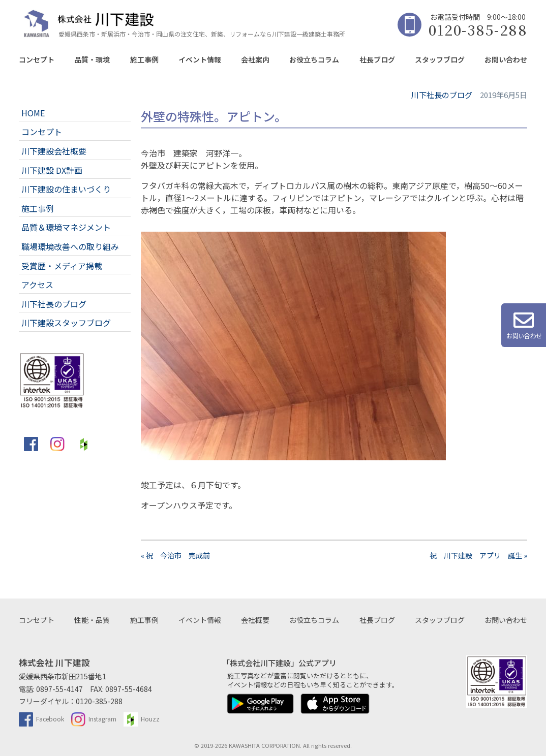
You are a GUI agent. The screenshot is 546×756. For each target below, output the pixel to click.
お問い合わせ (506, 59)
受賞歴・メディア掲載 (62, 266)
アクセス (37, 285)
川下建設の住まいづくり (66, 189)
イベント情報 (200, 59)
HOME (33, 113)
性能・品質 (92, 620)
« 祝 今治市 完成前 (179, 555)
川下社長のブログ (54, 304)
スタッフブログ (440, 59)
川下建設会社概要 (54, 151)
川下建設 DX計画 (52, 170)
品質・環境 (92, 59)
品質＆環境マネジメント (66, 227)
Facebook (41, 719)
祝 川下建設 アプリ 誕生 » (478, 555)
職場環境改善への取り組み (70, 246)
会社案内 (255, 59)
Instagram (94, 719)
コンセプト (37, 59)
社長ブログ (377, 59)
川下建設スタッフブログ (66, 323)
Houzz (142, 719)
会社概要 (255, 620)
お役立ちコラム (314, 59)
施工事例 (144, 59)
